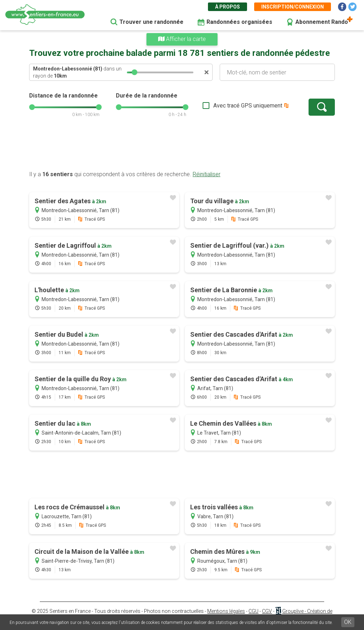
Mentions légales (226, 611)
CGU (253, 611)
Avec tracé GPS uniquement (248, 106)
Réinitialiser (207, 174)
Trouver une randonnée (151, 22)
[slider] (134, 72)
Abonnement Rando (322, 22)
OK (348, 622)
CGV (267, 611)
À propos (227, 7)
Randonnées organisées (239, 22)
